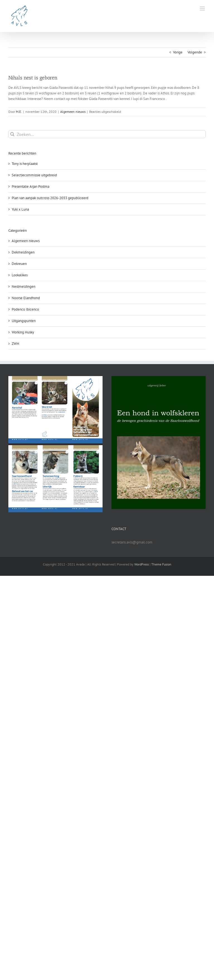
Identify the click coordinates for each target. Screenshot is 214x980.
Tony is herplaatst (25, 164)
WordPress (142, 564)
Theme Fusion (161, 564)
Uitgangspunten (24, 321)
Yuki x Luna (20, 209)
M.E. (19, 112)
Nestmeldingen (24, 287)
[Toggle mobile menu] (203, 8)
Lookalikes (20, 275)
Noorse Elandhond (26, 298)
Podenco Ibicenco (25, 309)
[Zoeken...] (107, 134)
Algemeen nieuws (73, 112)
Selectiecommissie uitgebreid (34, 175)
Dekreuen (19, 264)
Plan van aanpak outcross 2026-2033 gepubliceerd (50, 198)
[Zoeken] (12, 134)
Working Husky (23, 332)
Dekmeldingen (23, 252)
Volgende (195, 52)
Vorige (178, 52)
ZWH (15, 344)
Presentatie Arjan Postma (31, 187)
